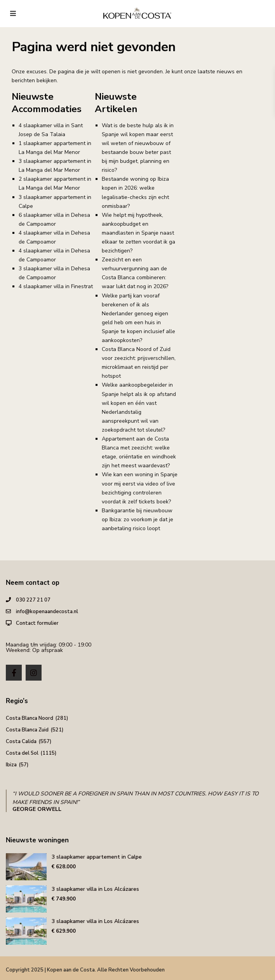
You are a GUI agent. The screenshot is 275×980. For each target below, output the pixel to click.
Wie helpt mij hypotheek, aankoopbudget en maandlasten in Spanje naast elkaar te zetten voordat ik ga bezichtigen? (138, 233)
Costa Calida (21, 741)
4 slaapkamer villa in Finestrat (56, 286)
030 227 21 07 (33, 600)
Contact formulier (37, 623)
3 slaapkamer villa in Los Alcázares (95, 889)
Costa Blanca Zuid (27, 730)
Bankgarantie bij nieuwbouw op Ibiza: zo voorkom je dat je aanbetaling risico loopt (137, 519)
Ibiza (11, 765)
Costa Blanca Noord (30, 718)
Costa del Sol (22, 753)
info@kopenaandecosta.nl (47, 612)
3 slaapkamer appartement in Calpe (97, 857)
